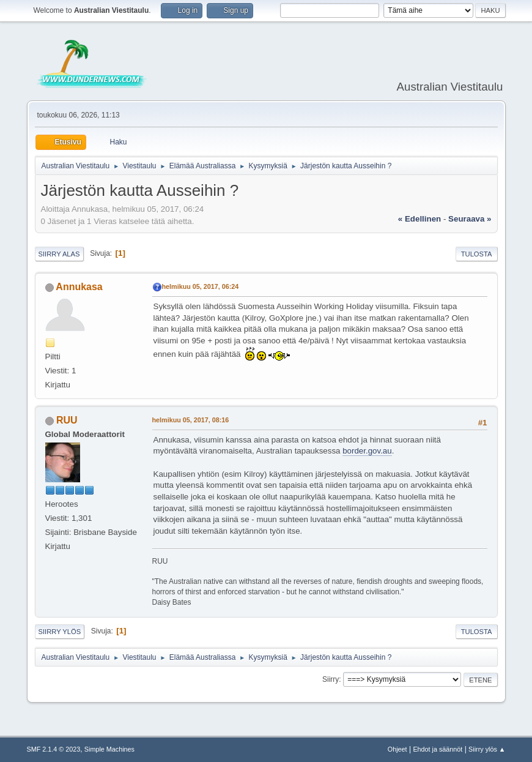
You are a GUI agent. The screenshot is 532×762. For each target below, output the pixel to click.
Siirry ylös (60, 632)
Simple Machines (109, 749)
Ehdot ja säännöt (438, 749)
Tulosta (477, 254)
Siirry (331, 679)
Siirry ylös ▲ (487, 749)
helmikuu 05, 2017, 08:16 (191, 420)
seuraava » (470, 219)
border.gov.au (367, 451)
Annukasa (79, 287)
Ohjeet (397, 749)
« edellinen (419, 219)
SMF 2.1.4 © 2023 (54, 749)
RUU (67, 420)
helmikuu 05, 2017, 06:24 (201, 286)
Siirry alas (59, 254)
